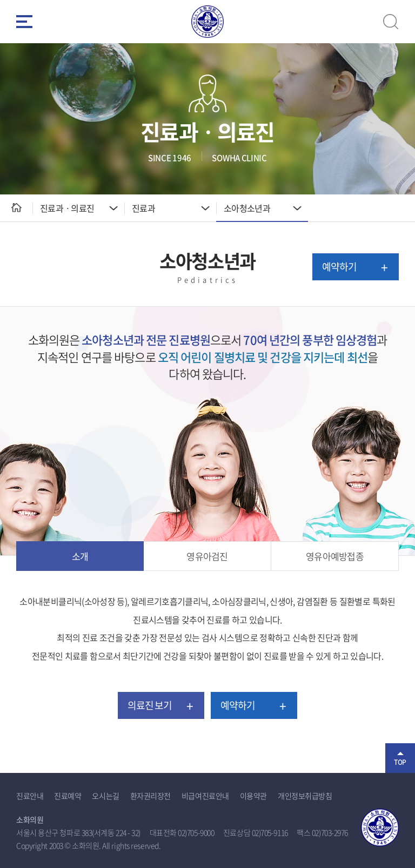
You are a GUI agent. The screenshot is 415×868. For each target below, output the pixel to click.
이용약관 (253, 796)
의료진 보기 (150, 705)
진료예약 (68, 796)
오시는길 (105, 796)
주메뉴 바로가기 (0, 0)
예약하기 (339, 267)
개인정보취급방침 (305, 796)
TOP (400, 762)
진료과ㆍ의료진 (67, 208)
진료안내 (30, 796)
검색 (391, 22)
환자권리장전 (150, 796)
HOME (16, 208)
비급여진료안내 (205, 796)
